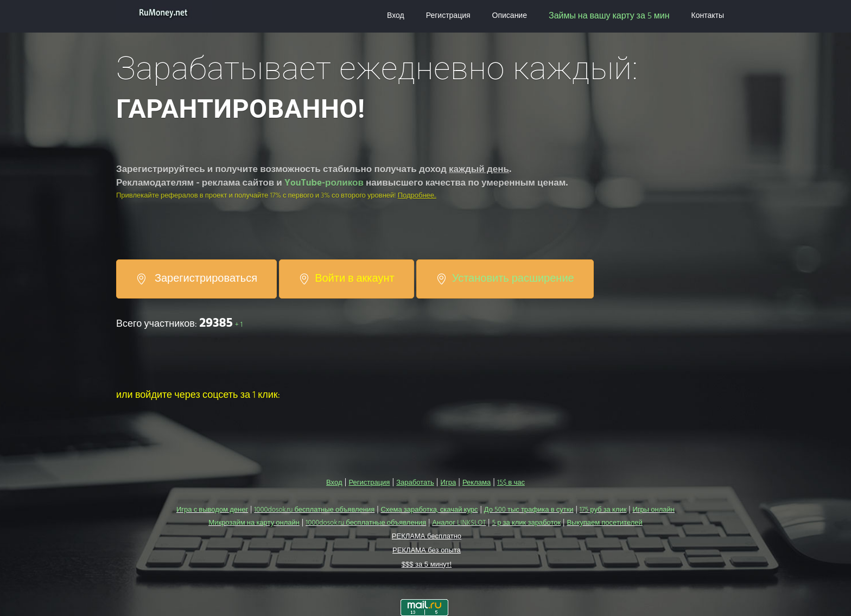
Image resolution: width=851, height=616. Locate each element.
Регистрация (448, 16)
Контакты (708, 16)
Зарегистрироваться (196, 279)
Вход (396, 16)
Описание (510, 16)
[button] (125, 411)
